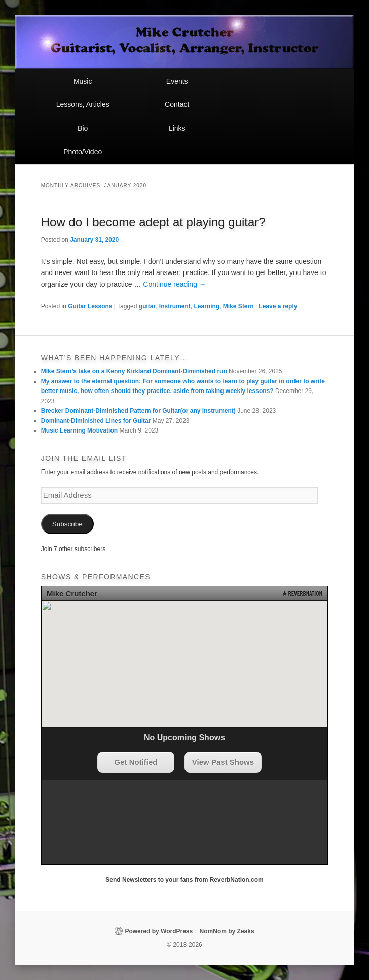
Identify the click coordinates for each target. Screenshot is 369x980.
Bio (83, 128)
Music (83, 81)
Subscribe (67, 524)
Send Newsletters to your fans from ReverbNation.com (184, 880)
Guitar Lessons (90, 306)
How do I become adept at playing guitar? (153, 222)
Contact (177, 104)
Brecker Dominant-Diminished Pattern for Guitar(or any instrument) (138, 411)
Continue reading (175, 284)
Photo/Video (83, 152)
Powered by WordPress (159, 931)
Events (177, 81)
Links (177, 128)
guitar (147, 306)
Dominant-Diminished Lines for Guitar (96, 421)
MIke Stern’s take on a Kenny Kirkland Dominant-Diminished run (134, 371)
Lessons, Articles (83, 104)
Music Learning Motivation (79, 430)
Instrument (175, 306)
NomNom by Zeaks (227, 931)
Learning (207, 306)
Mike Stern (238, 306)
